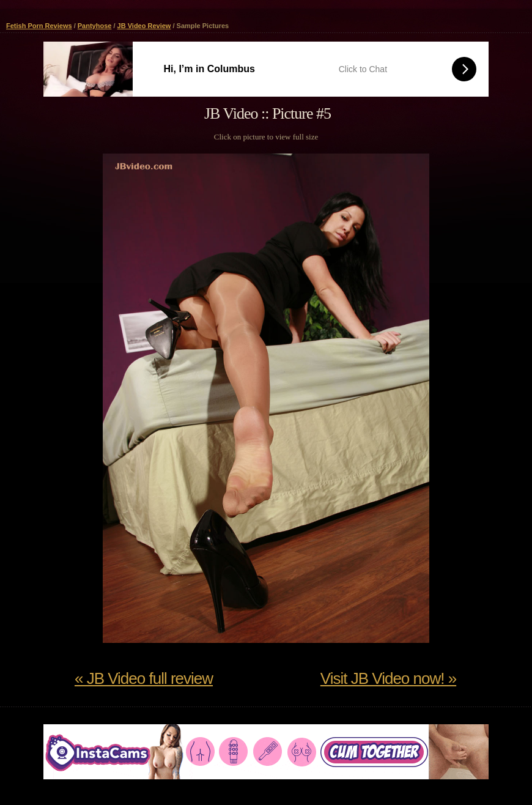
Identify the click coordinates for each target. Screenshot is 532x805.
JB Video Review (144, 26)
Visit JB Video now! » (388, 678)
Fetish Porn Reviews (39, 26)
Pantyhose (95, 26)
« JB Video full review (144, 678)
